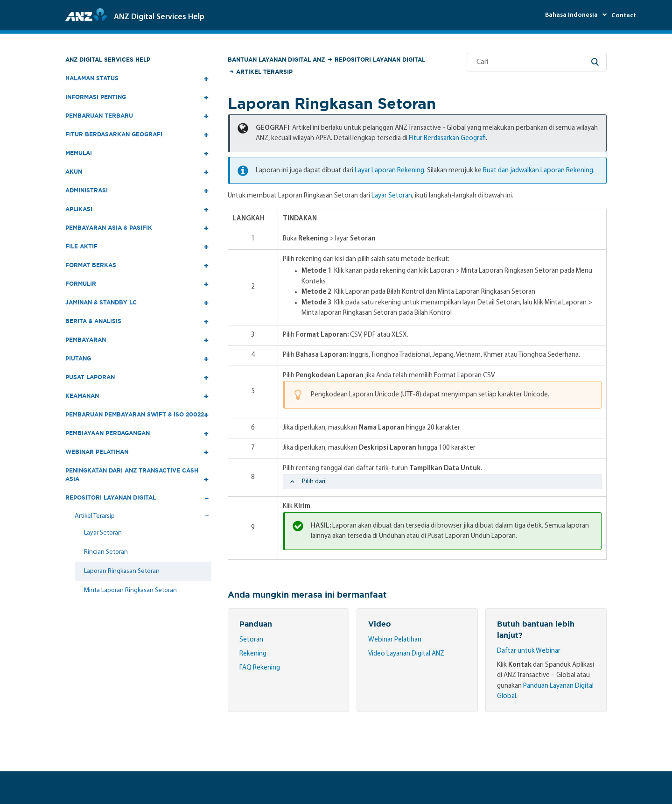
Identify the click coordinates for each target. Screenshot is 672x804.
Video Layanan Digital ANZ (406, 654)
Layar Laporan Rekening (389, 171)
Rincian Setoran (106, 552)
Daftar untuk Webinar (529, 651)
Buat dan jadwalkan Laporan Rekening (538, 171)
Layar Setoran (103, 533)
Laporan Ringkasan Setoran (122, 571)
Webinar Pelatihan (395, 640)
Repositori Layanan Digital (380, 60)
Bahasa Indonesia (572, 15)
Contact (624, 16)
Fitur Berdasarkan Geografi (447, 138)
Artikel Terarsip (264, 72)
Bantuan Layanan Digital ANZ (276, 60)
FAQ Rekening (260, 668)
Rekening (253, 654)
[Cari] (537, 62)
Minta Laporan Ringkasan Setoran (130, 590)
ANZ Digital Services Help (108, 60)
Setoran (251, 640)
